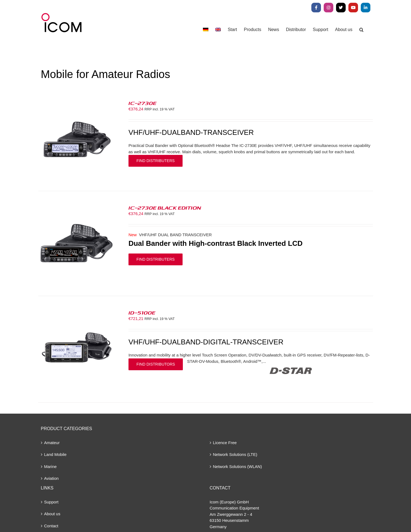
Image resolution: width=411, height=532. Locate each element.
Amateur (52, 443)
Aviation (51, 478)
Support (51, 502)
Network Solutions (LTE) (235, 454)
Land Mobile (55, 454)
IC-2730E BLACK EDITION (165, 208)
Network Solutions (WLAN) (237, 466)
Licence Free (225, 443)
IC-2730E (142, 103)
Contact (51, 526)
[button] (361, 30)
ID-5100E (142, 313)
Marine (51, 466)
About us (52, 514)
